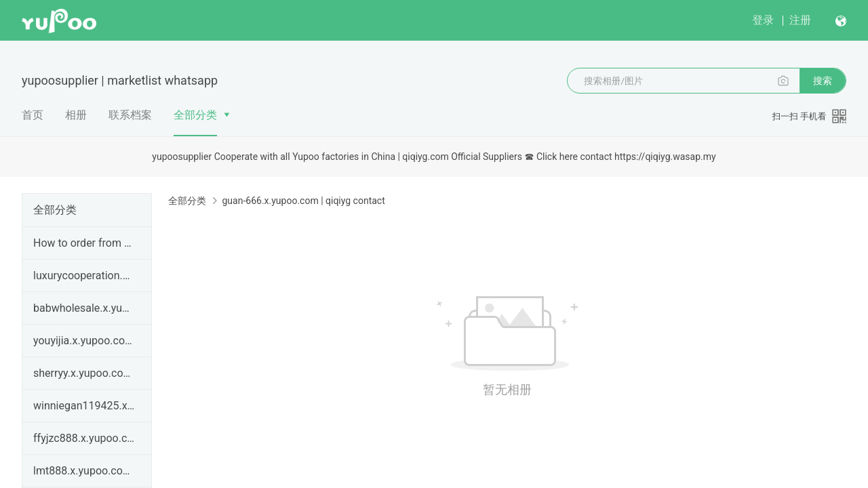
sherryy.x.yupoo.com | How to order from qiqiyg (84, 373)
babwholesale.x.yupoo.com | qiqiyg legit (84, 308)
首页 (33, 115)
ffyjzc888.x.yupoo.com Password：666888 (84, 438)
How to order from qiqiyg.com (84, 243)
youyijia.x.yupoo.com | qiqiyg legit (84, 341)
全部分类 (195, 115)
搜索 (823, 81)
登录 (763, 20)
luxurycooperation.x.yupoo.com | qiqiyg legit (84, 276)
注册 (800, 20)
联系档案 (130, 115)
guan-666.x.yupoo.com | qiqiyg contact (303, 201)
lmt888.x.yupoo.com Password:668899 (84, 471)
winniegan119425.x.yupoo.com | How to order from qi (84, 406)
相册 (76, 115)
